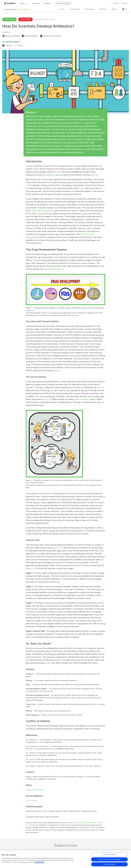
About (114, 9)
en (125, 9)
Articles (61, 9)
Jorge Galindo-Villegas (35, 790)
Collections (75, 9)
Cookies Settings (109, 854)
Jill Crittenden (31, 800)
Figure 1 (59, 269)
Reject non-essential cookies (109, 859)
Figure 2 (46, 399)
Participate (89, 9)
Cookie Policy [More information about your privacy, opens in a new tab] (40, 862)
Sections (103, 9)
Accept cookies (109, 864)
